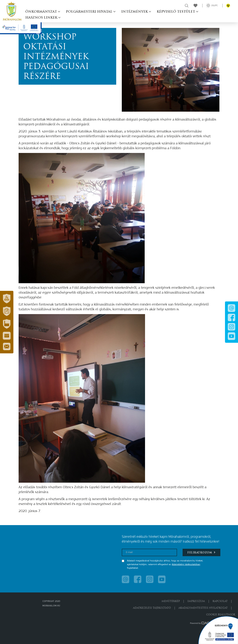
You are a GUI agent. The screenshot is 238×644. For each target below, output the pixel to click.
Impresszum (196, 601)
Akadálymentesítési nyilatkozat (203, 608)
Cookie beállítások (221, 615)
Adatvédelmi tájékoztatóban (186, 564)
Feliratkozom (201, 552)
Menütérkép (171, 601)
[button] (7, 299)
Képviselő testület (176, 12)
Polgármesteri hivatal (90, 12)
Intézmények (135, 12)
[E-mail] (149, 552)
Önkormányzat (42, 12)
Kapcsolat (220, 601)
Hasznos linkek (42, 18)
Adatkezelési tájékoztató (152, 608)
